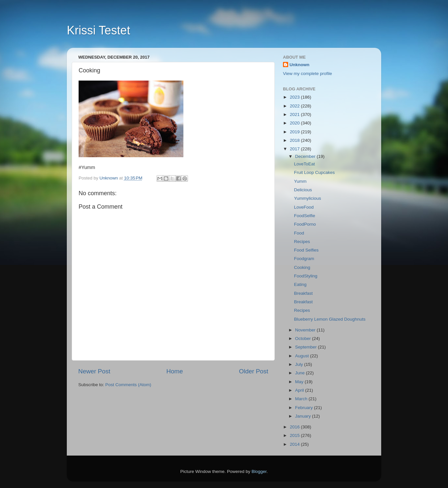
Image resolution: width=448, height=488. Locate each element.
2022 (295, 106)
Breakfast (303, 293)
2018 (295, 140)
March (302, 399)
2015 (295, 435)
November (306, 330)
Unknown (299, 65)
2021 (295, 114)
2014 (295, 444)
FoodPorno (305, 224)
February (305, 408)
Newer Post (94, 371)
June (300, 373)
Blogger (259, 471)
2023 (295, 97)
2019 (295, 132)
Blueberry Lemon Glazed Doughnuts (330, 319)
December (306, 156)
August (303, 356)
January (304, 416)
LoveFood (304, 207)
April (300, 390)
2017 (295, 149)
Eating (300, 284)
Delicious (303, 190)
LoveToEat (305, 164)
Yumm (300, 181)
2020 (295, 123)
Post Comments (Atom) (128, 385)
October (304, 338)
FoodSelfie (305, 216)
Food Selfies (306, 250)
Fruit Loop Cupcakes (315, 172)
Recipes (302, 242)
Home (175, 371)
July (300, 364)
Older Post (254, 371)
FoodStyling (306, 276)
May (300, 382)
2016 (295, 427)
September (307, 347)
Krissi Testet (98, 30)
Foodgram (304, 259)
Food (299, 233)
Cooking (302, 267)
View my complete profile (308, 74)
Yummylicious (308, 198)
